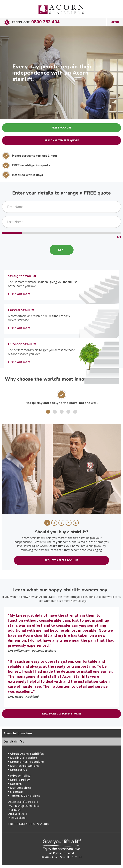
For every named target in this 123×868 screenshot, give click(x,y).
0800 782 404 (45, 22)
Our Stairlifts (14, 741)
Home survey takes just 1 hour (35, 156)
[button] (48, 412)
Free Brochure (61, 128)
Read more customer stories (62, 714)
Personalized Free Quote (62, 140)
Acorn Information (18, 733)
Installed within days (27, 175)
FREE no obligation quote (31, 165)
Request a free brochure (61, 560)
